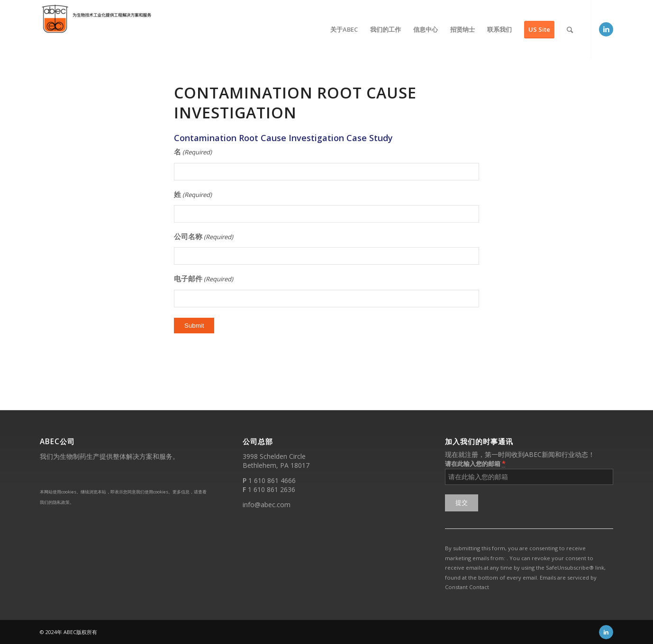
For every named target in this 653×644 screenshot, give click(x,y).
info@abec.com (267, 505)
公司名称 (204, 237)
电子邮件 (204, 279)
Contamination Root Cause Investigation (295, 103)
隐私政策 (61, 502)
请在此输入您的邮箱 (475, 463)
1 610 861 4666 (272, 480)
